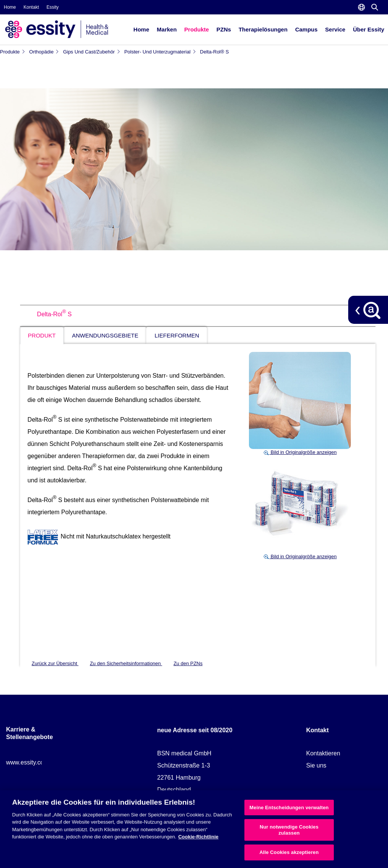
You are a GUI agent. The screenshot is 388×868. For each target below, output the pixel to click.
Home (10, 7)
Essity (53, 7)
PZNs (224, 29)
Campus (306, 29)
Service (335, 29)
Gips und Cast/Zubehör (92, 52)
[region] (194, 829)
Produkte (196, 29)
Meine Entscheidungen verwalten (289, 808)
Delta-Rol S (55, 314)
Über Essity (368, 29)
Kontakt (31, 7)
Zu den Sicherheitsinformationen (126, 663)
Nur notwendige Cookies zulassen (289, 830)
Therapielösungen (263, 29)
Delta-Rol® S (214, 52)
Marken (167, 29)
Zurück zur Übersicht (55, 663)
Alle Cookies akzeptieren (289, 852)
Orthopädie (44, 52)
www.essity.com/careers (38, 762)
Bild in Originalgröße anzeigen (300, 452)
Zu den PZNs (188, 663)
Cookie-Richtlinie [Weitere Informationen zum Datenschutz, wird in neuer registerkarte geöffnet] (198, 837)
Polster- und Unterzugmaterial (160, 52)
